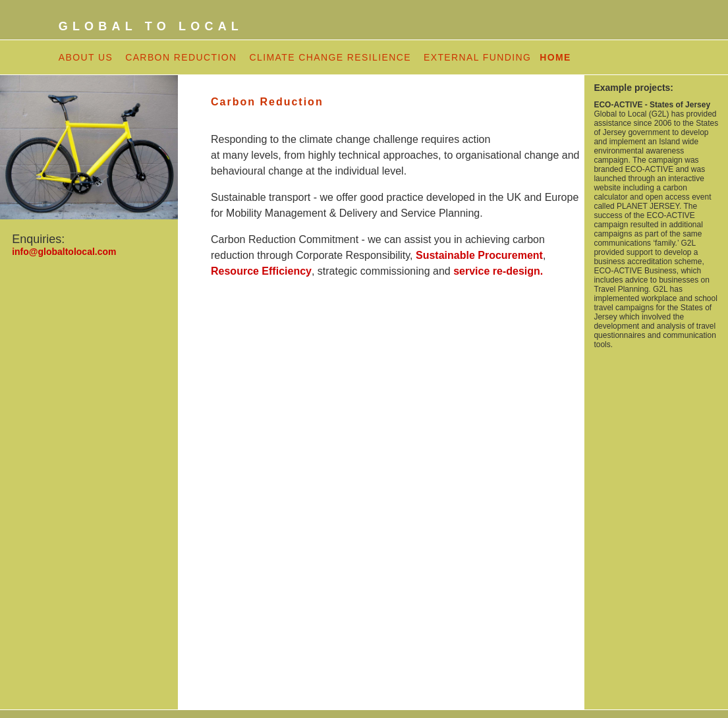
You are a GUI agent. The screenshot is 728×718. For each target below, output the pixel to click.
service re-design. (498, 271)
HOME (555, 57)
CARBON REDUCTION (181, 57)
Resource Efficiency (261, 271)
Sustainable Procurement (479, 255)
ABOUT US (86, 57)
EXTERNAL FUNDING (479, 57)
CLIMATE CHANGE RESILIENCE (330, 57)
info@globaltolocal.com (64, 252)
